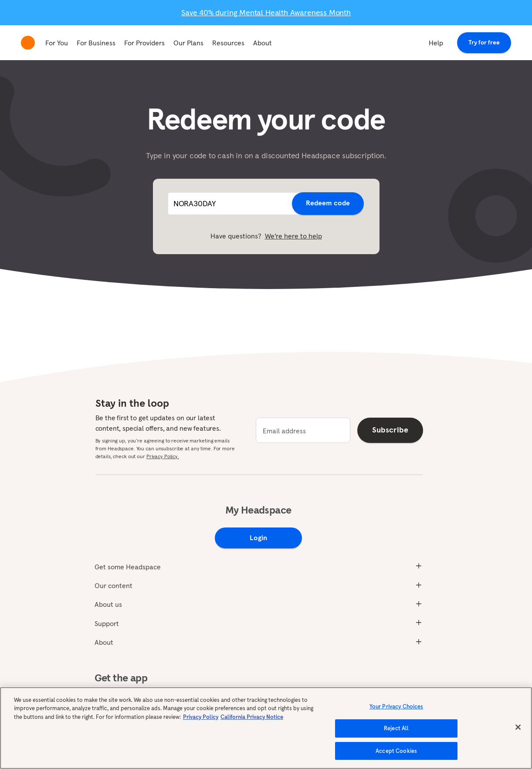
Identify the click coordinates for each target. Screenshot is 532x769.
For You (57, 43)
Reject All (396, 735)
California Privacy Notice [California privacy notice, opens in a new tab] (252, 724)
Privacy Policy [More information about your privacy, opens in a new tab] (201, 724)
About (263, 43)
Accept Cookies (396, 758)
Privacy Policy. (163, 456)
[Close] (518, 734)
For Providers (144, 43)
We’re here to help (293, 236)
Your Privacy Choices (396, 713)
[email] (303, 430)
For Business (96, 43)
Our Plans (188, 43)
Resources (228, 43)
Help (436, 43)
